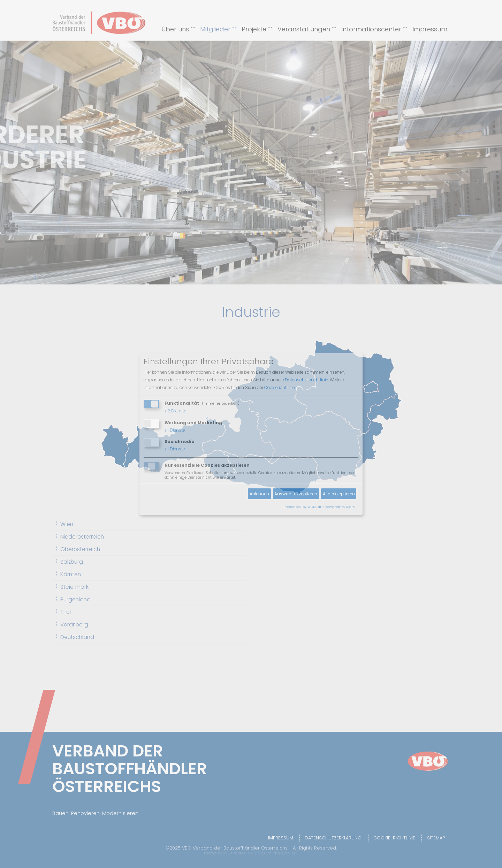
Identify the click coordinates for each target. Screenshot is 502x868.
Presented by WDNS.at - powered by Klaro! (320, 507)
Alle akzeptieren (339, 494)
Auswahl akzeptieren (296, 494)
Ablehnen (259, 494)
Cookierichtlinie (279, 388)
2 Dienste (175, 411)
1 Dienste (175, 430)
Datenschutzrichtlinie (306, 380)
